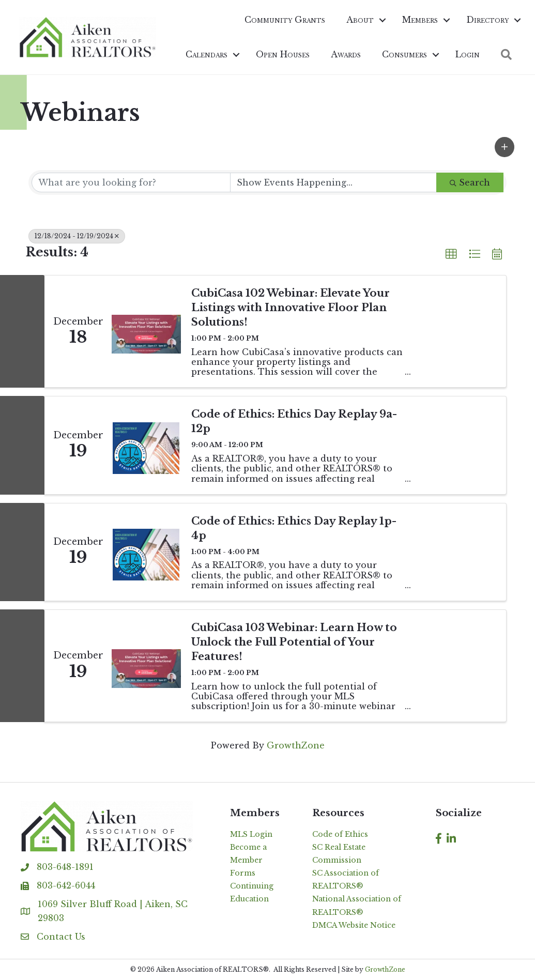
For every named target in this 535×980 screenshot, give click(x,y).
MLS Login (251, 834)
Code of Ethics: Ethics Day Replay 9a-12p (294, 421)
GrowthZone (296, 745)
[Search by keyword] (131, 182)
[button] (505, 147)
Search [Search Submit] (470, 182)
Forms (243, 873)
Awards (344, 54)
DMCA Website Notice (354, 925)
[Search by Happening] (334, 182)
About (358, 20)
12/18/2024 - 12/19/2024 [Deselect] (77, 236)
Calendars (205, 54)
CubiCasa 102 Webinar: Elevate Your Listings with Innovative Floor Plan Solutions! (291, 308)
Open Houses (281, 54)
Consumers (403, 54)
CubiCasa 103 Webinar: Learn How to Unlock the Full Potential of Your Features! (294, 642)
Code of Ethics (340, 834)
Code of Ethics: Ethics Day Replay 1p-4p (294, 528)
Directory (486, 20)
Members (418, 20)
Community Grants (283, 20)
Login (466, 54)
